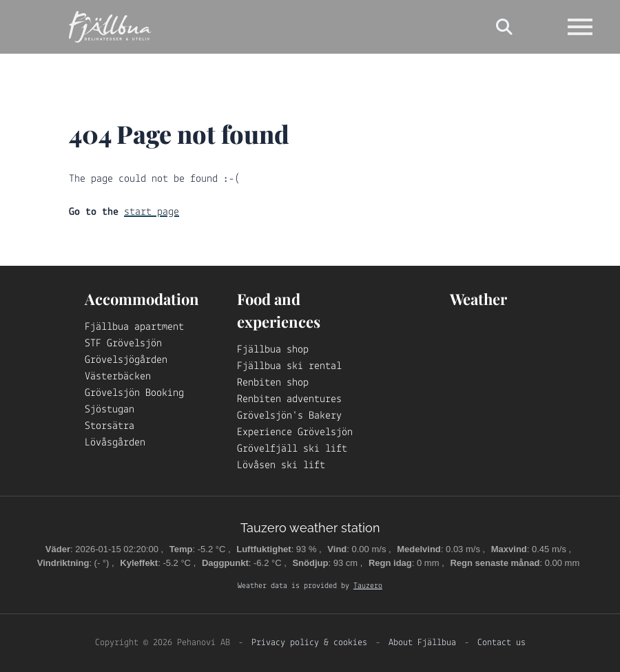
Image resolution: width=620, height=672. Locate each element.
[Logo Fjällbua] (110, 27)
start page (152, 212)
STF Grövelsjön (123, 344)
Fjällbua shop (273, 350)
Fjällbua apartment (134, 327)
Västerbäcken (118, 377)
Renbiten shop (273, 383)
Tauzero (368, 586)
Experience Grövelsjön (295, 432)
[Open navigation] (580, 27)
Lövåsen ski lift (281, 465)
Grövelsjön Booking (134, 393)
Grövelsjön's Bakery (289, 416)
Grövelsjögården (126, 360)
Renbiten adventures (289, 399)
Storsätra (110, 426)
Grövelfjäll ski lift (292, 449)
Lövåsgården (115, 443)
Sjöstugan (110, 410)
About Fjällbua (422, 643)
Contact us (502, 643)
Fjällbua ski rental (289, 366)
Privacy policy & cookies (309, 643)
